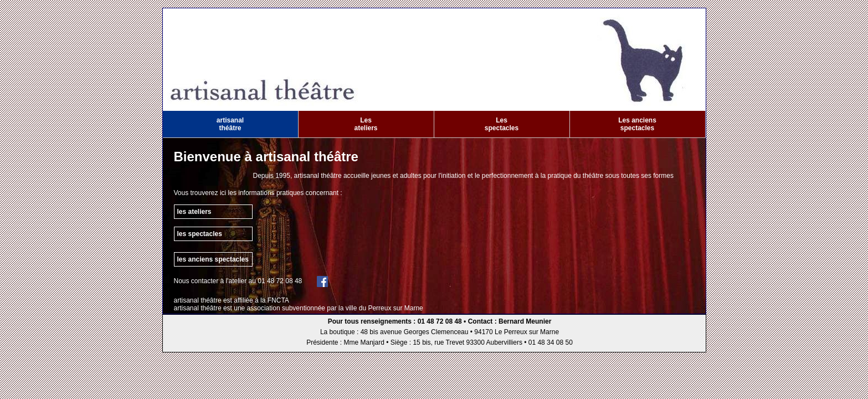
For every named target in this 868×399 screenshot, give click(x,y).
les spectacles (200, 234)
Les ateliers (366, 124)
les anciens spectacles (213, 259)
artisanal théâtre (230, 124)
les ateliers (194, 212)
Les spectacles (502, 124)
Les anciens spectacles (637, 124)
